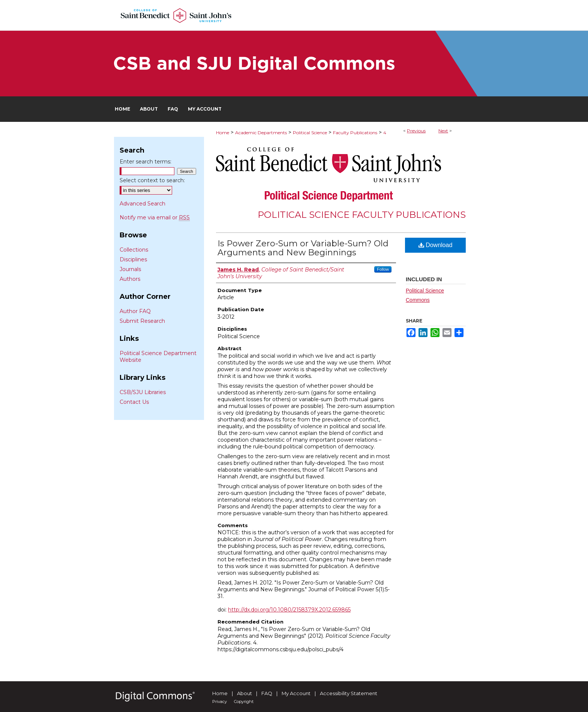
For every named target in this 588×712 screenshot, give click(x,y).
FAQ (267, 693)
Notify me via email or (155, 217)
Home (223, 133)
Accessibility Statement (349, 693)
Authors (130, 279)
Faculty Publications (355, 133)
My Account (296, 693)
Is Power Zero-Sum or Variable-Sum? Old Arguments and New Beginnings (303, 248)
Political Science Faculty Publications (362, 215)
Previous (416, 131)
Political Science (310, 133)
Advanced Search (142, 204)
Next (443, 131)
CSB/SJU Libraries (143, 392)
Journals (130, 269)
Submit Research (142, 321)
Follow (383, 269)
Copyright (244, 702)
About (244, 693)
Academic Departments (261, 133)
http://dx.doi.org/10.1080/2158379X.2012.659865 (289, 610)
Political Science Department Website (158, 357)
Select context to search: (152, 180)
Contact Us (134, 402)
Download (436, 245)
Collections (134, 250)
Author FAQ (135, 311)
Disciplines (133, 259)
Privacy (220, 702)
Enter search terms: (145, 162)
